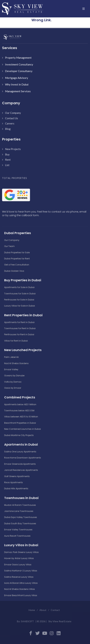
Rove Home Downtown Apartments (23, 458)
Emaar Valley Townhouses (18, 530)
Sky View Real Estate (60, 621)
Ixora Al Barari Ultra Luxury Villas (21, 583)
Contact (55, 610)
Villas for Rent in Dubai (16, 341)
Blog (8, 129)
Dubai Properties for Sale (17, 252)
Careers (10, 123)
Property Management (18, 58)
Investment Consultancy (19, 64)
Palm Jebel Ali (11, 357)
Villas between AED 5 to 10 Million (21, 417)
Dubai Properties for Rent (17, 259)
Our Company (13, 113)
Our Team (9, 246)
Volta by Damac (13, 382)
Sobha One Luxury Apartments (20, 452)
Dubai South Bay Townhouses (20, 523)
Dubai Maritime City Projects (19, 435)
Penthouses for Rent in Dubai (19, 334)
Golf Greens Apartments (17, 476)
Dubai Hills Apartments (16, 488)
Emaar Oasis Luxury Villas (18, 565)
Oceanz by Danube (14, 376)
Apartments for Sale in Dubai (19, 287)
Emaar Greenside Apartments (20, 464)
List (7, 165)
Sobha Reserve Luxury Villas (19, 577)
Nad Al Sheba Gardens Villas (20, 589)
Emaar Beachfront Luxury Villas (21, 595)
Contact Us (12, 118)
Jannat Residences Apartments (21, 470)
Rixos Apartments (14, 482)
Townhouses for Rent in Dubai (20, 328)
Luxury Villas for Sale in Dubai (20, 306)
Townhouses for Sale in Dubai (20, 294)
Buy (7, 154)
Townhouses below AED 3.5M (19, 411)
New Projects (13, 149)
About (43, 610)
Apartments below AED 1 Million (20, 404)
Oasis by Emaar (13, 388)
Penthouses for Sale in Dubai (19, 300)
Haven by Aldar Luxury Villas (19, 558)
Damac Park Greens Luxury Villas (21, 552)
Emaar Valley (11, 369)
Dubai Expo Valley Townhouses (21, 517)
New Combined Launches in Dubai (22, 429)
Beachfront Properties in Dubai (20, 423)
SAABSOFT (27, 621)
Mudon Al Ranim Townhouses (20, 505)
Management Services (18, 91)
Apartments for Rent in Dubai (19, 322)
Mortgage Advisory (17, 78)
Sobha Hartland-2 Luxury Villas (21, 571)
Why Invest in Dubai (17, 84)
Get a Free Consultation (17, 265)
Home (32, 610)
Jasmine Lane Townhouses (19, 511)
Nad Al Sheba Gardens (16, 363)
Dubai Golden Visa (14, 271)
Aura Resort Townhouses (17, 536)
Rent (8, 160)
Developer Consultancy (19, 71)
